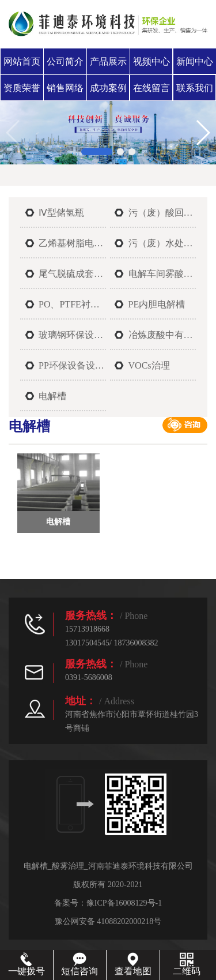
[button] (97, 152)
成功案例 (108, 88)
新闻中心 (195, 61)
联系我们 (195, 88)
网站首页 (22, 61)
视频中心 (151, 61)
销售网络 (65, 88)
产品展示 (108, 61)
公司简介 (65, 61)
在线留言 (151, 88)
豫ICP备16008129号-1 (124, 903)
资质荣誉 (22, 88)
